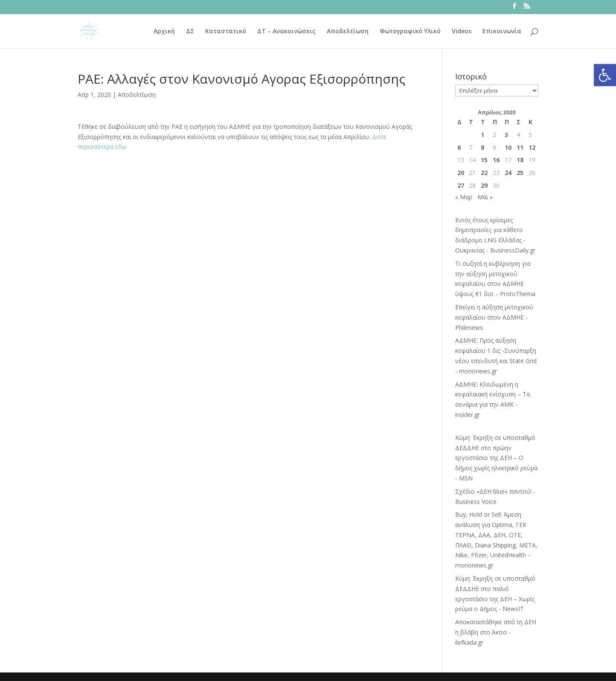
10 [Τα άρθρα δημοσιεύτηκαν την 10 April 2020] (508, 147)
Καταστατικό (226, 32)
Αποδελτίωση (348, 32)
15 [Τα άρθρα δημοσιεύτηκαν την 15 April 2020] (484, 160)
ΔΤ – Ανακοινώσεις (286, 32)
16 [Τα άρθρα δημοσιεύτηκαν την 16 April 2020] (496, 160)
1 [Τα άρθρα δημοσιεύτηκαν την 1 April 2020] (482, 135)
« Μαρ (464, 197)
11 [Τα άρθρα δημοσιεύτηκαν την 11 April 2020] (520, 147)
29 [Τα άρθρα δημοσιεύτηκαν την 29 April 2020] (484, 185)
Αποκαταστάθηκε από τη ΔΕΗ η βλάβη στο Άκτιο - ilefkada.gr (496, 632)
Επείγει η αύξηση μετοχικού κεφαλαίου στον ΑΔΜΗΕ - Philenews (494, 317)
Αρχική (164, 32)
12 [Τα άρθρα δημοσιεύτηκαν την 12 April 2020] (532, 147)
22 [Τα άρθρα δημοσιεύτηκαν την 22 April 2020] (484, 173)
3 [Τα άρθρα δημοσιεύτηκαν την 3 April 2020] (506, 135)
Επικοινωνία (502, 32)
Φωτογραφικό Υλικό (410, 32)
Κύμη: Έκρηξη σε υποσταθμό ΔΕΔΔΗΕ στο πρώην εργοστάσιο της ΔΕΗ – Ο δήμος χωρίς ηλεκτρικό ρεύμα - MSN (496, 458)
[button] (605, 75)
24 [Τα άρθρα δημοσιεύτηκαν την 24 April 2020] (508, 173)
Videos (462, 32)
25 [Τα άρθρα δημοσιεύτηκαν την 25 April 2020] (520, 173)
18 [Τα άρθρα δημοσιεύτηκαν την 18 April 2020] (520, 160)
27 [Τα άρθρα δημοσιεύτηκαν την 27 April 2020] (461, 185)
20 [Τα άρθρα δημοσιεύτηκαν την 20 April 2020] (461, 173)
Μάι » (485, 197)
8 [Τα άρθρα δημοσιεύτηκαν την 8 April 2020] (482, 147)
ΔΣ (190, 32)
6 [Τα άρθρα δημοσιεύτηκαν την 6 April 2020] (459, 147)
